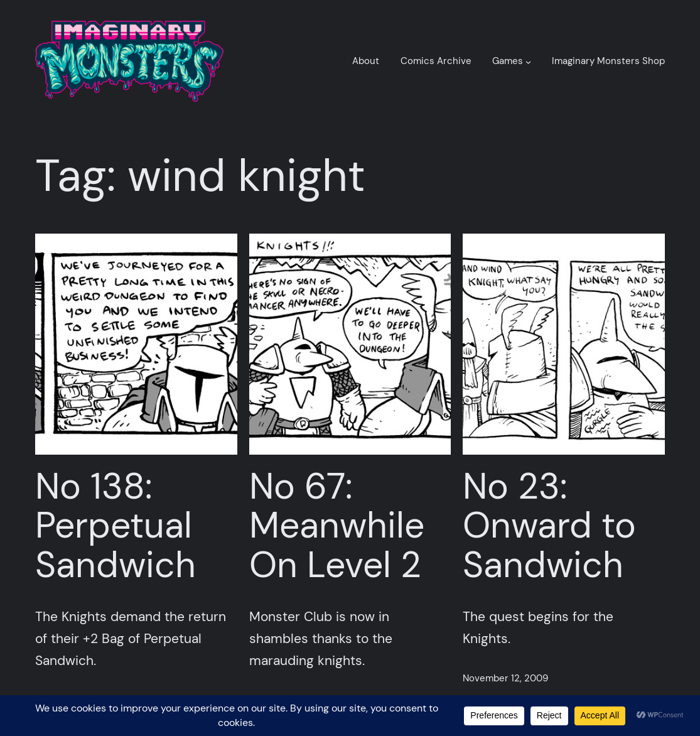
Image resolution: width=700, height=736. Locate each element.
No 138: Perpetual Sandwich (116, 526)
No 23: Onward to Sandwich (549, 526)
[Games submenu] (528, 61)
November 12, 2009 (505, 678)
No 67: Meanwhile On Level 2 (337, 526)
